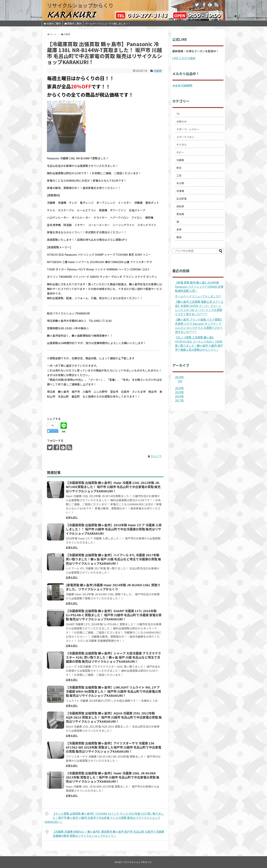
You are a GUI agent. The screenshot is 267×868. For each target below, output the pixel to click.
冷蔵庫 (157, 71)
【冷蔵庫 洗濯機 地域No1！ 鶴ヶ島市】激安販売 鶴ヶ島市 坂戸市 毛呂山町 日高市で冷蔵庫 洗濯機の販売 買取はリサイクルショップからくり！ (104, 833)
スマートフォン (185, 137)
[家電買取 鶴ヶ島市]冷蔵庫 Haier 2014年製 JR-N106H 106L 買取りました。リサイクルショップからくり (113, 587)
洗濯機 (180, 191)
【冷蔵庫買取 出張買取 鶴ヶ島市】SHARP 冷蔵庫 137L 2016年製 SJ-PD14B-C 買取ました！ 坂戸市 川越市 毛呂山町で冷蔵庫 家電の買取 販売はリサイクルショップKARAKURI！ (114, 615)
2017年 (179, 400)
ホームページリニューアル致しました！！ (108, 23)
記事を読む (72, 517)
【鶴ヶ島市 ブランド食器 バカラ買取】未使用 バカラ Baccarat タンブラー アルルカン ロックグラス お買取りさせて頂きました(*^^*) (199, 326)
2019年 (179, 392)
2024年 (179, 377)
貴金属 (180, 214)
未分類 (180, 183)
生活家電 (181, 199)
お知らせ (181, 121)
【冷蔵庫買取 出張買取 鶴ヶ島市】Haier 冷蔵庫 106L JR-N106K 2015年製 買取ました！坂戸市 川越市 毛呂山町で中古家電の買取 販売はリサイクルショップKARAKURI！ (113, 777)
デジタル (181, 145)
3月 (180, 381)
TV (178, 114)
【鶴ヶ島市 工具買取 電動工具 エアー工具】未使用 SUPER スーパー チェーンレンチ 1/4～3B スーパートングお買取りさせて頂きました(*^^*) (199, 308)
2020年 (179, 388)
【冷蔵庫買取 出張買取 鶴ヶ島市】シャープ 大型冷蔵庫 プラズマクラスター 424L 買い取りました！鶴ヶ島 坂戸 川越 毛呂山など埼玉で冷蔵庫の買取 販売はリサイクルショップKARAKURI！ (113, 657)
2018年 (179, 396)
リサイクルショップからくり (80, 5)
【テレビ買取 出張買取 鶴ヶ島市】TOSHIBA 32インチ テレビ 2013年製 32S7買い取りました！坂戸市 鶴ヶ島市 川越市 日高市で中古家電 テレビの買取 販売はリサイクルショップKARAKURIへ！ (104, 817)
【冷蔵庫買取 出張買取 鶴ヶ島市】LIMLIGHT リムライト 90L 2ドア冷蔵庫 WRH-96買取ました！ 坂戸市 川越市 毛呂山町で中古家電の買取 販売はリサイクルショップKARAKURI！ (113, 691)
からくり (156, 456)
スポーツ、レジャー (188, 129)
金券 (179, 229)
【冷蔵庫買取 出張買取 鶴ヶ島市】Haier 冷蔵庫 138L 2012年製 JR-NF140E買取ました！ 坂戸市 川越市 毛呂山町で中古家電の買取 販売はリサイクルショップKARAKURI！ (113, 487)
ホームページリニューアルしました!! (198, 296)
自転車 (180, 206)
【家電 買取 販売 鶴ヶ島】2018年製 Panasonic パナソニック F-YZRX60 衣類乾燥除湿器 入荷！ (199, 287)
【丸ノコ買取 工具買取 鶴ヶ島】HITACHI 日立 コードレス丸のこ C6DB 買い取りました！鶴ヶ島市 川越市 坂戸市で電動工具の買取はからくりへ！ (199, 343)
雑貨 (179, 237)
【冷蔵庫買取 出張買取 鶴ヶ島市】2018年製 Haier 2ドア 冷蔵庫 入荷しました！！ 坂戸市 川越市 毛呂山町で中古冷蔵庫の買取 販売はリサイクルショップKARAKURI (114, 529)
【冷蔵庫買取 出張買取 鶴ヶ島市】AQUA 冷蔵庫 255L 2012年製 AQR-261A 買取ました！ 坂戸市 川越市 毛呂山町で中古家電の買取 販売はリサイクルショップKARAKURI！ (114, 717)
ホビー (180, 152)
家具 (179, 168)
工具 (179, 175)
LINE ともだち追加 (184, 58)
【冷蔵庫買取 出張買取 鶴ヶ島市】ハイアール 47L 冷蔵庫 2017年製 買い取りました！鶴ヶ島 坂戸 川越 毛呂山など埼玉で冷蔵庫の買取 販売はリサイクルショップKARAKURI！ (113, 559)
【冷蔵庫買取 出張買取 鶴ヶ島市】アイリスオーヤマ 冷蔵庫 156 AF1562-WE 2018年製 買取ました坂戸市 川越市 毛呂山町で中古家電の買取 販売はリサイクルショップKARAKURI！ (114, 747)
